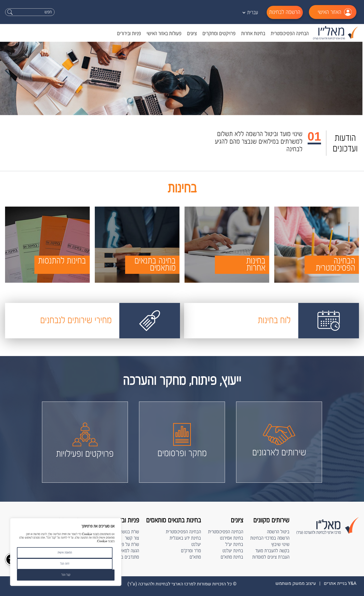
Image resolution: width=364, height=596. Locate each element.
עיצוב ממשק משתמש (295, 584)
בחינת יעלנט (233, 551)
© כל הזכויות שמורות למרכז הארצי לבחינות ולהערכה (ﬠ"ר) (182, 584)
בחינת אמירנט (232, 538)
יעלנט (196, 545)
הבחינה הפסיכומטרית (290, 34)
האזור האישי (329, 12)
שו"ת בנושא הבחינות (122, 532)
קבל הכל (66, 575)
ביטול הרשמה (278, 532)
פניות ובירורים (129, 34)
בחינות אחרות (253, 34)
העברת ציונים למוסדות (271, 557)
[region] (66, 552)
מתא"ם (195, 557)
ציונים (192, 34)
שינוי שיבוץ (280, 545)
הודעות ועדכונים (345, 144)
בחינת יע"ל (234, 545)
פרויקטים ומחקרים (219, 34)
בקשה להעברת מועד (272, 551)
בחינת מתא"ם (232, 557)
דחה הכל (65, 564)
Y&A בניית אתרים (340, 584)
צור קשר (132, 538)
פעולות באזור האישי (164, 34)
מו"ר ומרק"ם (191, 551)
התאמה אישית (65, 553)
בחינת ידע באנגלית (185, 538)
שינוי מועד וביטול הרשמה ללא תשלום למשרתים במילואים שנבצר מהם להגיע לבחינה (259, 142)
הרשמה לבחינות (285, 12)
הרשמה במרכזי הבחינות (270, 538)
